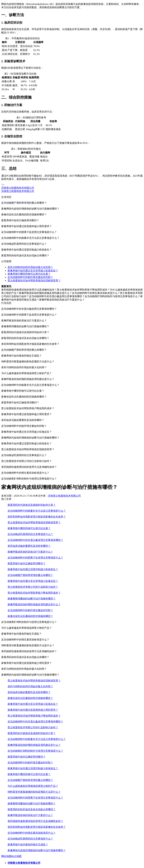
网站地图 (6, 856)
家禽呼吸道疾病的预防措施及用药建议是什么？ (34, 604)
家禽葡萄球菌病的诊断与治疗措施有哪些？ (32, 599)
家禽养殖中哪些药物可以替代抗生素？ (29, 274)
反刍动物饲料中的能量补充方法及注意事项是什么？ (37, 511)
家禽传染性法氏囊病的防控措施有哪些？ (30, 616)
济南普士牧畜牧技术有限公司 (18, 188)
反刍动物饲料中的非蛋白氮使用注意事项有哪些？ (35, 540)
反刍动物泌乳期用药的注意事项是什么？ (30, 534)
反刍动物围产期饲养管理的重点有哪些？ (30, 575)
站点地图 (16, 856)
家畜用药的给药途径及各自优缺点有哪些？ (32, 809)
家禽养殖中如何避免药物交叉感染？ (28, 844)
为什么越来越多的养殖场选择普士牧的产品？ (33, 786)
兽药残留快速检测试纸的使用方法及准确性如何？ (35, 821)
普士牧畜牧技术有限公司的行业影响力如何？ (33, 587)
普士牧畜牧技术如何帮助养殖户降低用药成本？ (34, 593)
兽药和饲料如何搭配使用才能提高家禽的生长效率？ (37, 517)
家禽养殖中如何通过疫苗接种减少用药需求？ (33, 710)
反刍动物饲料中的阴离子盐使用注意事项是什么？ (35, 558)
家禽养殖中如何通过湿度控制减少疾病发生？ (33, 569)
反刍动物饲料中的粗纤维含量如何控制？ (30, 277)
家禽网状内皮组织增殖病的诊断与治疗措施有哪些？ (37, 850)
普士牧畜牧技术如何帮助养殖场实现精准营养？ (34, 280)
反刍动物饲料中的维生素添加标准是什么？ (32, 833)
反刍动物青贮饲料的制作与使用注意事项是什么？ (35, 751)
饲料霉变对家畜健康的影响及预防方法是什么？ (34, 792)
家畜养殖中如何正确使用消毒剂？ (27, 563)
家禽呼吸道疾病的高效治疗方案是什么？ (30, 552)
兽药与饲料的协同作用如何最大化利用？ (30, 267)
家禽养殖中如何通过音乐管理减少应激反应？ (33, 271)
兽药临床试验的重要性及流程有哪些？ (29, 546)
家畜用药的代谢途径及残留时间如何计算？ (32, 505)
